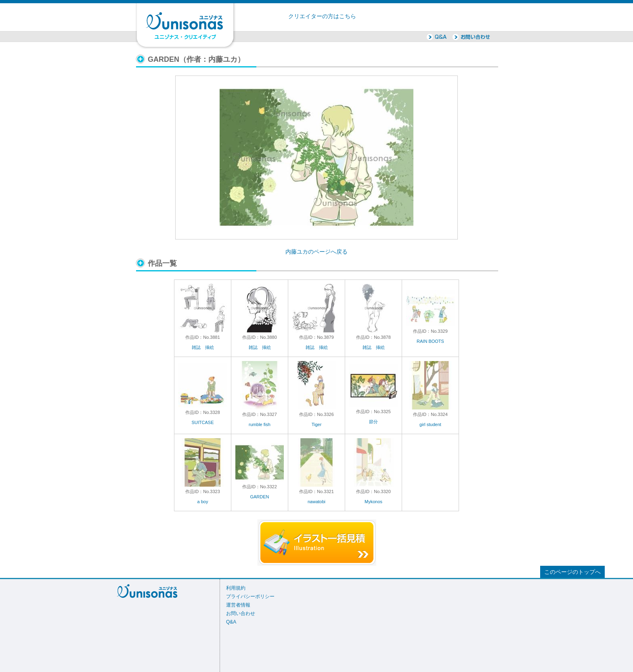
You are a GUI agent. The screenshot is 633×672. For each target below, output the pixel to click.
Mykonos (373, 502)
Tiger (317, 424)
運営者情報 (238, 605)
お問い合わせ (241, 613)
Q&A (231, 622)
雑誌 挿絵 (203, 347)
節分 (373, 422)
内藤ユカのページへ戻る (316, 252)
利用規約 (236, 588)
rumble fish (260, 424)
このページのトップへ (572, 572)
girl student (430, 424)
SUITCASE (202, 422)
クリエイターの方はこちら (322, 16)
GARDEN (259, 497)
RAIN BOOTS (430, 341)
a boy (203, 502)
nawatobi (316, 502)
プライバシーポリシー (250, 596)
